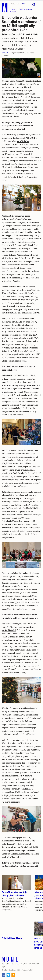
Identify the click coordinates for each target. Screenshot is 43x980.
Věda (26, 9)
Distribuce (12, 970)
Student (13, 11)
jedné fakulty (23, 141)
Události (13, 9)
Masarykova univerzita (15, 964)
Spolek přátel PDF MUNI (24, 138)
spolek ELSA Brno (31, 389)
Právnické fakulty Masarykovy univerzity (21, 385)
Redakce (5, 970)
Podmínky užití (27, 970)
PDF (19, 970)
